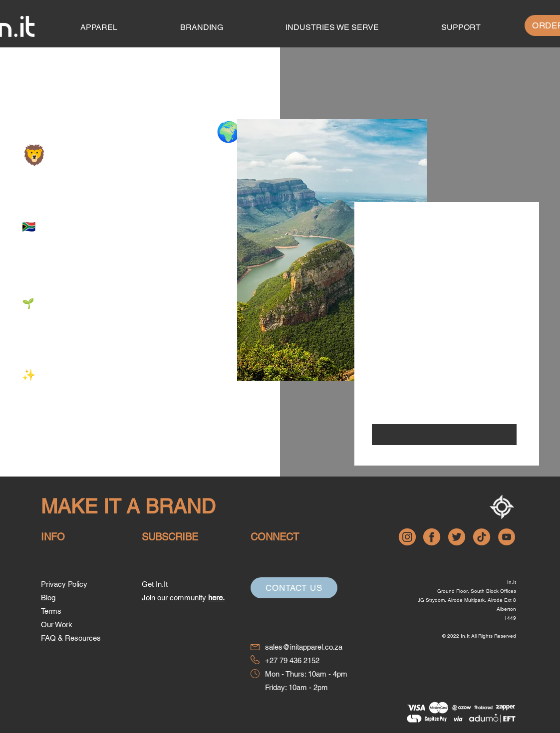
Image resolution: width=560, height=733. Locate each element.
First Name (390, 255)
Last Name (389, 294)
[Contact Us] (294, 588)
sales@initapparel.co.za (304, 647)
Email (381, 335)
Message (386, 377)
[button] (461, 27)
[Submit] (444, 435)
